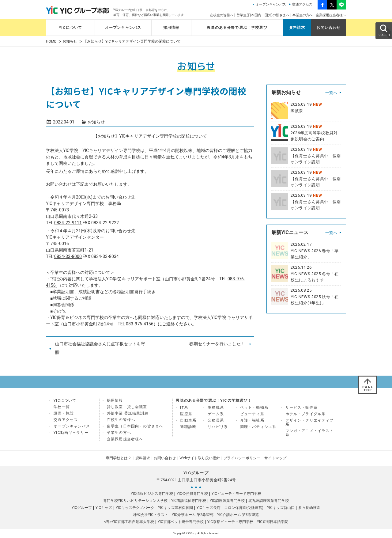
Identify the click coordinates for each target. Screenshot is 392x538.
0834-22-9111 (68, 223)
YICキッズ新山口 (281, 508)
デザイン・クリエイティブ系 (310, 422)
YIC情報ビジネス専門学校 (152, 494)
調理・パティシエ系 (258, 427)
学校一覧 (62, 407)
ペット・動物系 (254, 407)
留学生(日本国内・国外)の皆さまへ (263, 15)
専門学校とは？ (119, 458)
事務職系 (216, 407)
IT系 (184, 407)
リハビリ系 (218, 427)
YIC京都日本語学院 (273, 522)
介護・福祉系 (252, 420)
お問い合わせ (328, 28)
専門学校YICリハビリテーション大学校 (135, 501)
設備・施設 (64, 413)
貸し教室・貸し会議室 (127, 407)
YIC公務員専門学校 (192, 494)
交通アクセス (302, 4)
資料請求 (297, 28)
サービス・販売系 (302, 407)
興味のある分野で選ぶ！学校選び (237, 28)
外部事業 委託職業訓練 (128, 413)
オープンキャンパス (271, 4)
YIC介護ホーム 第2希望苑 (193, 515)
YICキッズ (104, 508)
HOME (51, 42)
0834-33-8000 (68, 256)
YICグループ (82, 508)
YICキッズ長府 (209, 508)
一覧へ (331, 93)
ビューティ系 (252, 414)
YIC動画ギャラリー (71, 433)
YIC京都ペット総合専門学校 (181, 522)
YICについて (70, 28)
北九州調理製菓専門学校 (269, 501)
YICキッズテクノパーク (135, 508)
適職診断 (188, 427)
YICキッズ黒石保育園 (175, 508)
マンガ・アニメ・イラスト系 (310, 433)
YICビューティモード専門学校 (236, 494)
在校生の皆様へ (222, 15)
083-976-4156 (140, 324)
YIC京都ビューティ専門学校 (230, 522)
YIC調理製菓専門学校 (227, 501)
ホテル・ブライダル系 (306, 414)
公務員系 (216, 420)
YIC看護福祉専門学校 (189, 501)
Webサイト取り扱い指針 (200, 458)
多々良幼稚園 (309, 508)
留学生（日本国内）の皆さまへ (135, 426)
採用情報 (171, 28)
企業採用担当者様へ (331, 15)
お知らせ (70, 42)
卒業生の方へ (303, 15)
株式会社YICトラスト (151, 515)
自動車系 (188, 420)
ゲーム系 (216, 414)
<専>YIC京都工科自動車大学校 (129, 522)
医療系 (186, 414)
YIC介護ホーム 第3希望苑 (238, 515)
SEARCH (383, 30)
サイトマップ (275, 458)
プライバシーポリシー (242, 458)
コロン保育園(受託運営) (244, 508)
